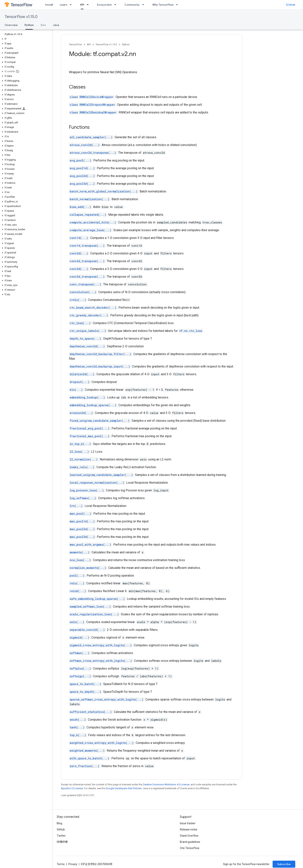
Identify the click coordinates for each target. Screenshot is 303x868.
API (89, 44)
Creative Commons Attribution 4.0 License (166, 784)
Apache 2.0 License (72, 788)
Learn (64, 5)
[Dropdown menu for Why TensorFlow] (178, 5)
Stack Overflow (189, 836)
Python (126, 44)
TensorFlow (75, 44)
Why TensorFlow (163, 5)
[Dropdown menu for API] (89, 5)
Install (49, 5)
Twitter (61, 836)
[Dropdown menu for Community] (144, 5)
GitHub (291, 5)
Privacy (73, 864)
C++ (43, 25)
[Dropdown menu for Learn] (72, 5)
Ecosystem (104, 5)
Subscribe (284, 864)
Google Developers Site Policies (124, 788)
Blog (59, 823)
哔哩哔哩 (62, 842)
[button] (25, 39)
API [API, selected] (82, 5)
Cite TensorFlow (190, 848)
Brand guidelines (190, 842)
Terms (61, 864)
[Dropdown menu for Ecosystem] (116, 5)
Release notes (189, 829)
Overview (11, 25)
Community (132, 5)
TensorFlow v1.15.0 (21, 17)
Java (56, 25)
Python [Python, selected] (29, 25)
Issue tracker (188, 823)
